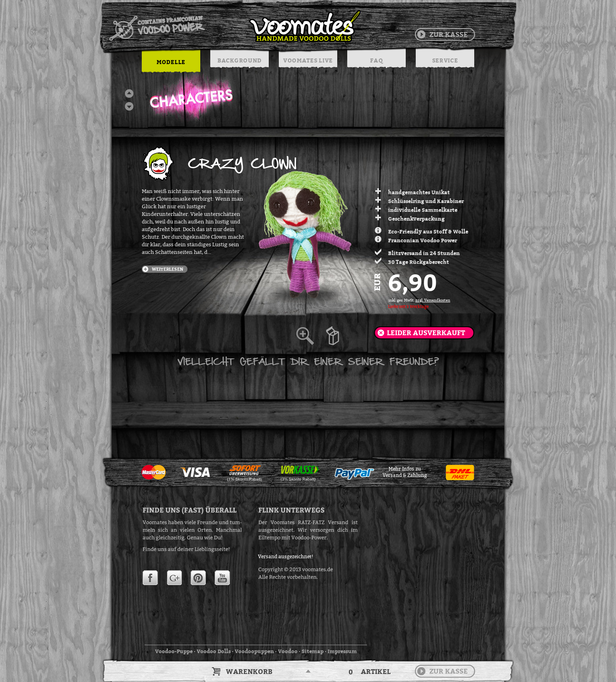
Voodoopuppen (254, 651)
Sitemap (313, 651)
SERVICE (445, 60)
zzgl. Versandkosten (433, 300)
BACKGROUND (240, 60)
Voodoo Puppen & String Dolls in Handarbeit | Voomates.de (234, 26)
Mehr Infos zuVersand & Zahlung (405, 472)
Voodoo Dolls (214, 651)
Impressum (342, 651)
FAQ (376, 60)
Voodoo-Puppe (174, 651)
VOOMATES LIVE (308, 60)
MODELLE (171, 62)
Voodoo (288, 651)
